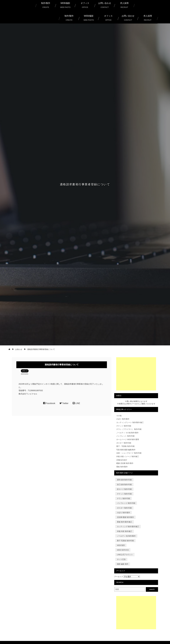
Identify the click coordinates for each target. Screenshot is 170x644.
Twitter (64, 403)
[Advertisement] (136, 374)
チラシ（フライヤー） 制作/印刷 (129, 429)
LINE (76, 403)
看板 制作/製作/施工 (125, 522)
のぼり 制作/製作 (123, 419)
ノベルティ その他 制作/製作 (127, 433)
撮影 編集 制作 (123, 564)
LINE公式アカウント (125, 555)
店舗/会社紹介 (122, 460)
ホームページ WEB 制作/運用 (128, 439)
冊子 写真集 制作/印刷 (126, 541)
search (152, 589)
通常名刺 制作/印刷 (124, 480)
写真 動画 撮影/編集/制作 (126, 450)
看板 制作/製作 (122, 467)
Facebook (49, 403)
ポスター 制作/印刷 (124, 443)
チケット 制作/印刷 (124, 426)
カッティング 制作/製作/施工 (128, 527)
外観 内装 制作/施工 (125, 531)
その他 (119, 416)
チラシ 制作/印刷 (124, 498)
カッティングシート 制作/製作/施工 (130, 422)
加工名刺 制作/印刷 (124, 484)
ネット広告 (121, 559)
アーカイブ (119, 577)
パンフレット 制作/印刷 (125, 436)
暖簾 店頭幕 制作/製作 (125, 463)
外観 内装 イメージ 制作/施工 (128, 456)
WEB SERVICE (123, 550)
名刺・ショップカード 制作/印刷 (129, 453)
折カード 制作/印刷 (124, 489)
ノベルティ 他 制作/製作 (126, 536)
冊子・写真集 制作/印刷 (125, 446)
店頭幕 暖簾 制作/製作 (126, 517)
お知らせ (25, 371)
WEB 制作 (121, 545)
